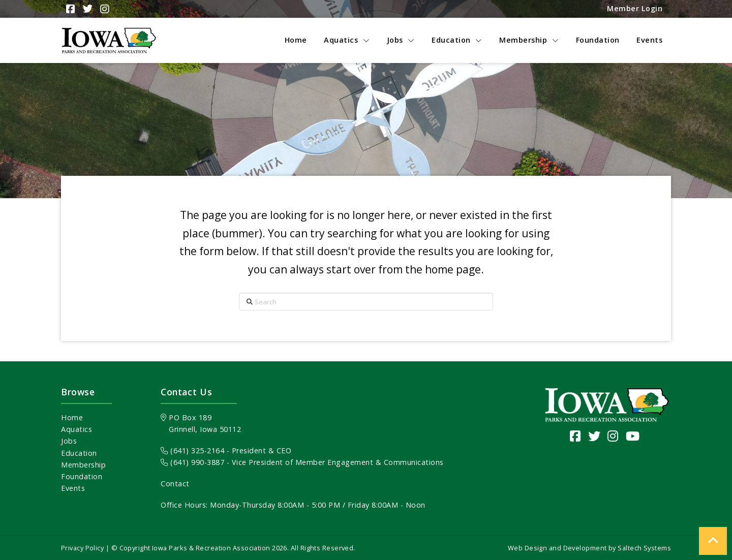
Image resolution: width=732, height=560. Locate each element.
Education (79, 453)
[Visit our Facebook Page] (575, 436)
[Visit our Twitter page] (594, 436)
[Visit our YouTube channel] (633, 436)
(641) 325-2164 (192, 450)
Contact (175, 484)
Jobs (69, 441)
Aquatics (77, 429)
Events (73, 488)
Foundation (82, 476)
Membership (83, 465)
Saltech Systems (644, 548)
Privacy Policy (82, 548)
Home (72, 417)
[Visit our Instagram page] (613, 436)
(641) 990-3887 (192, 462)
